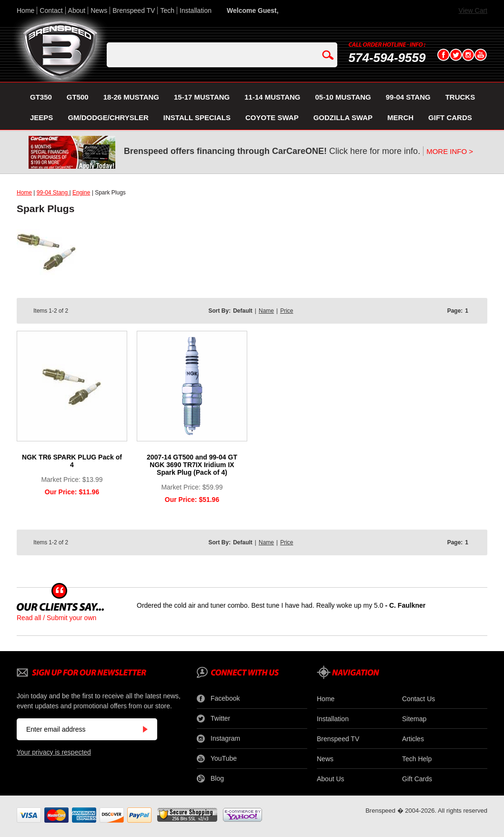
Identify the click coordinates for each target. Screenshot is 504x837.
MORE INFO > (450, 151)
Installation (196, 10)
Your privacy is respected (54, 752)
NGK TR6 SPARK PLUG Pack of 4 (72, 461)
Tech (167, 10)
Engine (81, 193)
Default (243, 311)
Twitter (213, 719)
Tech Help (417, 759)
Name (266, 311)
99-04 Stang (53, 193)
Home (25, 10)
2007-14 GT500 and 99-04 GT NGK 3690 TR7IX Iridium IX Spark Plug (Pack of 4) (192, 465)
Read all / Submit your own (56, 618)
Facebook (218, 699)
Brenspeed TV (134, 10)
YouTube (217, 759)
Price (287, 311)
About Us (331, 779)
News (99, 10)
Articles (413, 739)
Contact (51, 10)
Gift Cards (417, 779)
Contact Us (418, 699)
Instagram (218, 739)
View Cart (473, 10)
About (77, 10)
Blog (210, 779)
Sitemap (414, 719)
